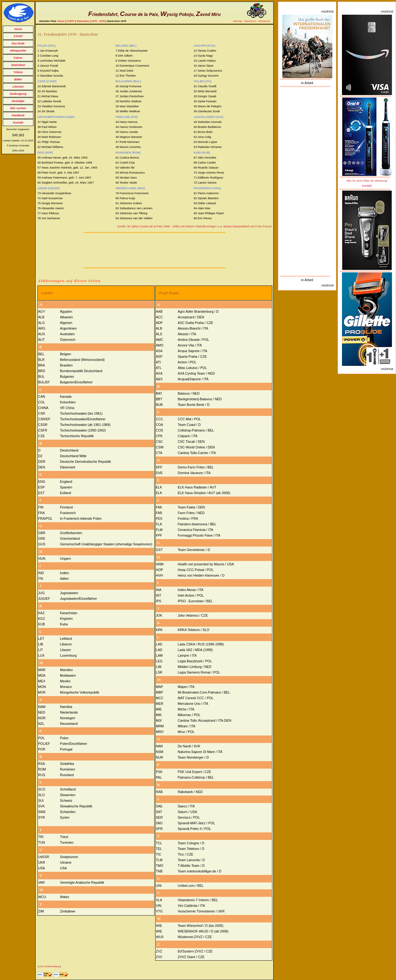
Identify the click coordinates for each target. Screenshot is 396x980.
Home (18, 29)
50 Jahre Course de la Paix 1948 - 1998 (153, 226)
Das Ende (18, 43)
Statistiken (18, 65)
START (18, 36)
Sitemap (238, 21)
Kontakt (18, 123)
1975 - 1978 (98, 21)
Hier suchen (18, 108)
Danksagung (18, 94)
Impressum (250, 21)
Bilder (18, 79)
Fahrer (18, 58)
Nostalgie (18, 101)
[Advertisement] (307, 181)
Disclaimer (264, 21)
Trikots (18, 72)
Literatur (18, 87)
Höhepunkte (18, 51)
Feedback (18, 115)
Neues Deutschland (236, 226)
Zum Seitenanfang (49, 966)
